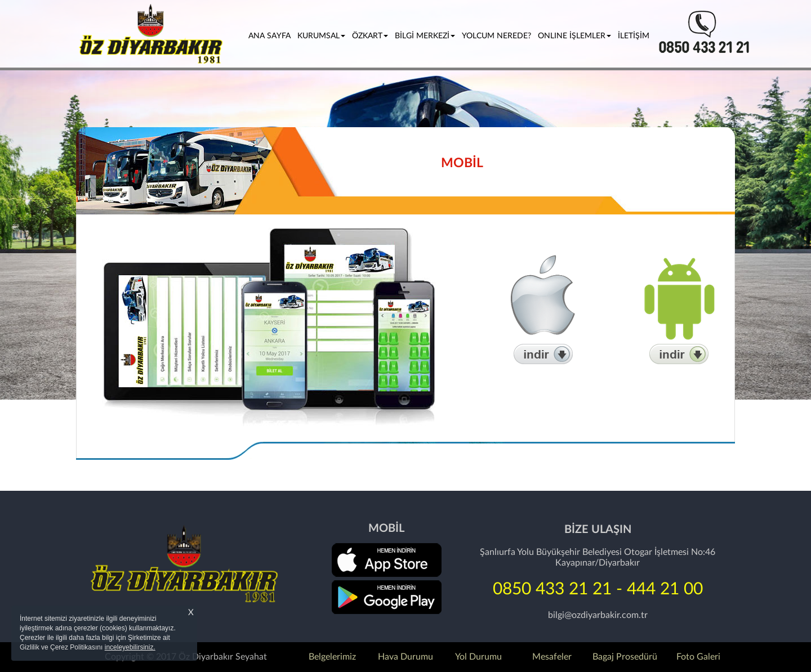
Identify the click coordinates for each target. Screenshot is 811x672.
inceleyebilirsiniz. (130, 647)
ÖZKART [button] (370, 36)
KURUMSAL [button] (321, 36)
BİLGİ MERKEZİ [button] (425, 36)
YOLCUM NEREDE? (496, 36)
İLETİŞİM (634, 36)
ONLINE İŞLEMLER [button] (574, 36)
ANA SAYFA (271, 35)
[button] (61, 200)
